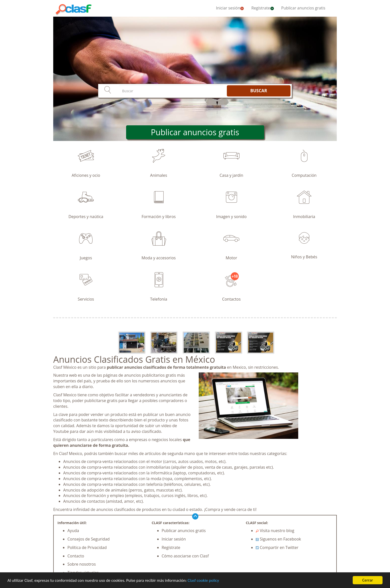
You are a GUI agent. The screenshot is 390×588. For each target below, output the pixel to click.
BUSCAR (259, 91)
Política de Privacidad (87, 547)
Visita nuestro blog (275, 531)
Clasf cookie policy (203, 580)
